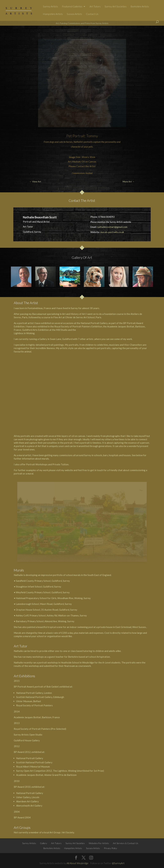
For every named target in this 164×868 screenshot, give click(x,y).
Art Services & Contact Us (126, 843)
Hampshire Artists (53, 14)
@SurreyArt (118, 863)
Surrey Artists (50, 7)
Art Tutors (95, 7)
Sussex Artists (74, 14)
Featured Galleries (72, 7)
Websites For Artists (99, 843)
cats (61, 142)
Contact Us (92, 14)
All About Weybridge (78, 863)
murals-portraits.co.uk (112, 232)
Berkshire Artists (140, 7)
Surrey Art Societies (116, 7)
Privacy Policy (111, 848)
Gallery (44, 843)
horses (69, 142)
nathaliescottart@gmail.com (112, 227)
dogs (52, 142)
